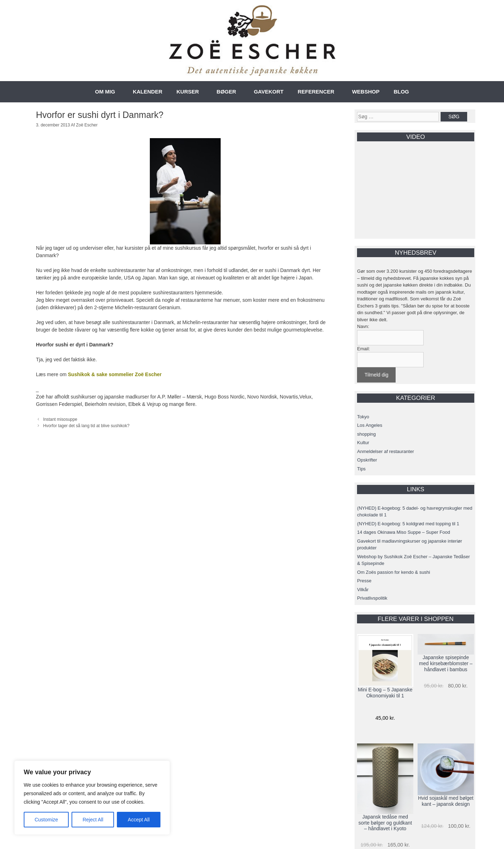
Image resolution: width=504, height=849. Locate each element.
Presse (364, 581)
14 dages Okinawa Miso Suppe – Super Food (403, 532)
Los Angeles (370, 425)
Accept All (139, 820)
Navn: (363, 326)
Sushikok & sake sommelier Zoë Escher (115, 374)
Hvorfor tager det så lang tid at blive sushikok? (86, 426)
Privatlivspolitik (372, 598)
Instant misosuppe (60, 419)
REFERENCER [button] (316, 92)
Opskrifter (367, 460)
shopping (366, 434)
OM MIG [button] (105, 92)
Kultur (363, 443)
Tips (361, 469)
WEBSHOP (366, 92)
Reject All (93, 820)
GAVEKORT (269, 92)
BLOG (401, 92)
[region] (92, 798)
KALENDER (148, 92)
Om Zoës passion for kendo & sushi (393, 572)
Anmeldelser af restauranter (385, 451)
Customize (46, 820)
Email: (363, 349)
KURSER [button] (188, 92)
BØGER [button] (226, 92)
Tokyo (363, 417)
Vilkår (363, 590)
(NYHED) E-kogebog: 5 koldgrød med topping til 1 (408, 524)
